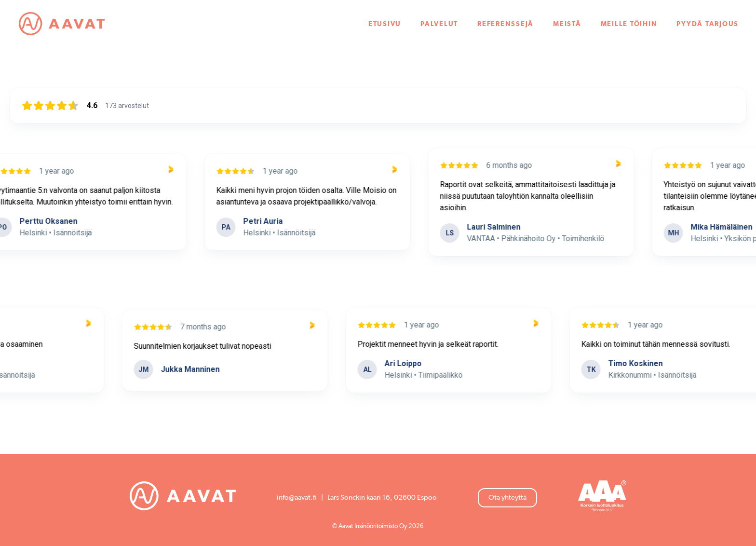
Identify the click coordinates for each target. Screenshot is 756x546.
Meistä (567, 24)
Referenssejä (506, 24)
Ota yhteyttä (507, 498)
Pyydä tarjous (708, 24)
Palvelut (439, 24)
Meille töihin (629, 24)
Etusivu (385, 24)
